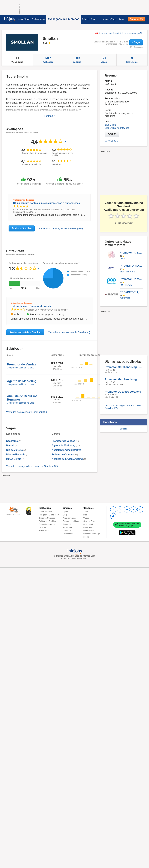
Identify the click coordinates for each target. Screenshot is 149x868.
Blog (93, 19)
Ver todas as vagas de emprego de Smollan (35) (32, 466)
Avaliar (112, 134)
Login (122, 19)
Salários (85, 19)
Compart (125, 298)
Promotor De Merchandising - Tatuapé (131, 279)
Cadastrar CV (136, 19)
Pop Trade (126, 285)
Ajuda (65, 512)
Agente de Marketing (64, 445)
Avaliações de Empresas (63, 19)
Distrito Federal (15, 454)
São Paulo (12, 441)
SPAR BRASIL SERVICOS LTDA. (129, 272)
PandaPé (67, 524)
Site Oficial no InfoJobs (117, 128)
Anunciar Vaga (109, 19)
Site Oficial (110, 125)
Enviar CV (111, 141)
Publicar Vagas (38, 19)
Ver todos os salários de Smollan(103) (27, 412)
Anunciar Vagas (70, 518)
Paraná (10, 445)
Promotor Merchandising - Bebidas (124, 367)
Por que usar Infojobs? (49, 515)
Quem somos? (45, 512)
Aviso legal (68, 527)
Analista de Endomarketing (67, 459)
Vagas (104, 60)
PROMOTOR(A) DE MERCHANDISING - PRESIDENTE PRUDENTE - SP (131, 292)
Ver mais (50, 116)
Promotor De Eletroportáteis (123, 392)
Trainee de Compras (63, 454)
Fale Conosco (45, 531)
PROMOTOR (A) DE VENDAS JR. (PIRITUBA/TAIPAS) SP (131, 266)
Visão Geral (17, 60)
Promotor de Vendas (63, 441)
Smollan (124, 429)
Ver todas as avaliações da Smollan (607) (61, 229)
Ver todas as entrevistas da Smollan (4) (69, 332)
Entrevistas (132, 60)
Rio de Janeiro (15, 450)
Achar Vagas (24, 19)
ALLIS (123, 258)
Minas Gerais (14, 459)
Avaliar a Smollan (22, 228)
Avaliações (48, 60)
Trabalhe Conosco (47, 518)
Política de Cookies (47, 521)
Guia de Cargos (90, 521)
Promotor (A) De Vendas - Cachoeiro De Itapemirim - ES (131, 253)
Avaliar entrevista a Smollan (25, 332)
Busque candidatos (71, 521)
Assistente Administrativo (67, 450)
